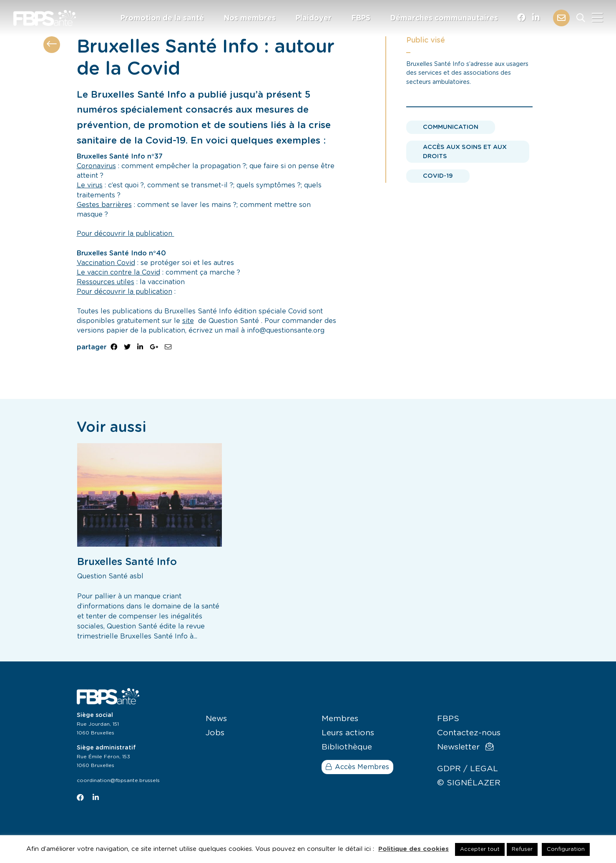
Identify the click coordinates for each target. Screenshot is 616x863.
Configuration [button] (566, 849)
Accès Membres (357, 767)
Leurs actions (348, 733)
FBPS (361, 18)
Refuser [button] (522, 849)
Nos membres (250, 18)
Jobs (215, 733)
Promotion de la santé (162, 18)
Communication (451, 127)
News (216, 719)
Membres (340, 719)
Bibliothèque (347, 747)
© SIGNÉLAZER (469, 783)
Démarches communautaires (444, 18)
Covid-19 (438, 176)
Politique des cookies (414, 849)
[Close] (597, 18)
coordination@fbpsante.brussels (118, 780)
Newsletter (465, 747)
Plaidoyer (314, 18)
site (188, 321)
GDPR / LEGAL (468, 769)
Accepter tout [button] (480, 849)
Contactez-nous (469, 733)
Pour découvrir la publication (126, 234)
